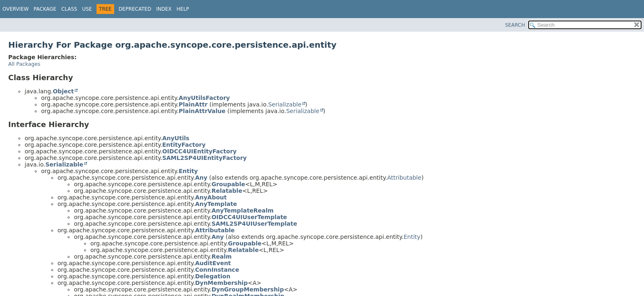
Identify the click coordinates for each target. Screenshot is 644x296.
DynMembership (221, 283)
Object (63, 91)
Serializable (285, 104)
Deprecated (135, 9)
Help (183, 9)
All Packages (24, 64)
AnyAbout (211, 197)
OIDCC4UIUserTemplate (249, 217)
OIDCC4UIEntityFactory (199, 151)
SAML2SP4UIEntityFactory (205, 158)
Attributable (404, 178)
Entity (188, 171)
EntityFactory (184, 145)
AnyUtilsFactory (204, 98)
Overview (16, 9)
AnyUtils (176, 138)
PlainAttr (193, 104)
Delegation (213, 276)
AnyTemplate (216, 204)
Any (201, 178)
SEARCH (515, 25)
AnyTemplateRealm (243, 210)
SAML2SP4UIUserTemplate (254, 224)
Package (45, 9)
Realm (222, 257)
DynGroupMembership (248, 289)
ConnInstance (217, 270)
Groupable (228, 184)
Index (164, 9)
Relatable (227, 191)
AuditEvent (213, 263)
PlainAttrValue (202, 111)
